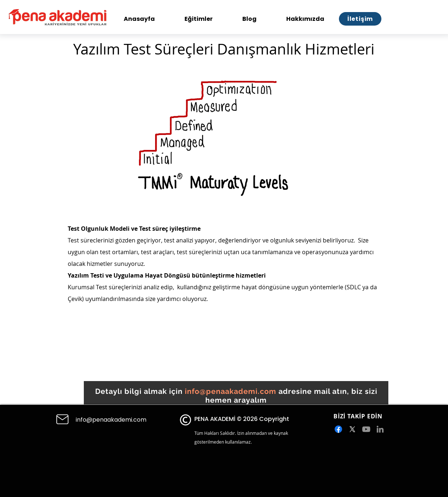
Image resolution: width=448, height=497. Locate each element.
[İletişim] (360, 19)
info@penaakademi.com (231, 391)
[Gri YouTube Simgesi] (366, 429)
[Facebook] (338, 429)
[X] (352, 429)
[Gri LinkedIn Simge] (380, 429)
